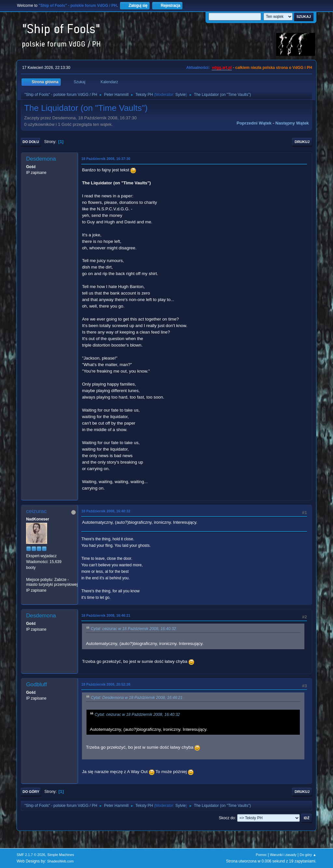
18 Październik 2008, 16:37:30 (106, 159)
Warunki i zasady (283, 855)
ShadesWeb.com (60, 861)
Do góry (31, 792)
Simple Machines (61, 855)
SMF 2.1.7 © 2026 (31, 855)
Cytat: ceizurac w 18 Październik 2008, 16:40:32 (133, 629)
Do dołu (31, 142)
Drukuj (302, 142)
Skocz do (227, 818)
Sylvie (180, 95)
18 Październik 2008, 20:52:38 (106, 684)
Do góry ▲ (308, 855)
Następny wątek (292, 123)
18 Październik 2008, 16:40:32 (106, 511)
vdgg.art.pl (222, 68)
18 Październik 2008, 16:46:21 (106, 615)
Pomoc (261, 855)
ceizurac (36, 511)
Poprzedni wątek (254, 123)
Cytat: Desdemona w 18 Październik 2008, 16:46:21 (137, 698)
